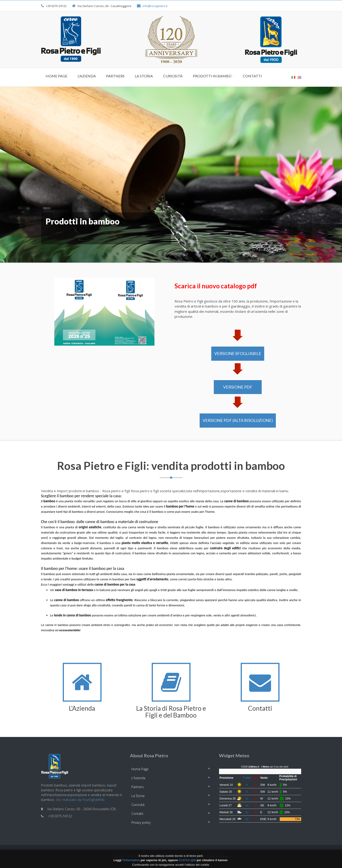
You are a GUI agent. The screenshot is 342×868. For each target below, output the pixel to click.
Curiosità (173, 76)
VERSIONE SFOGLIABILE (238, 353)
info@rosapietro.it (155, 6)
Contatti (252, 76)
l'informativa (131, 860)
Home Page (56, 76)
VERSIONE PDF (238, 387)
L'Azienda (87, 76)
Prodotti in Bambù (212, 76)
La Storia (144, 76)
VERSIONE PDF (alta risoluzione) (238, 420)
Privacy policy (141, 822)
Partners (115, 76)
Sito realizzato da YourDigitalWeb (80, 800)
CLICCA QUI (187, 860)
